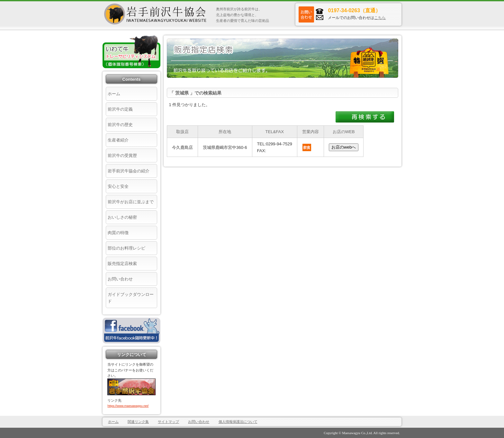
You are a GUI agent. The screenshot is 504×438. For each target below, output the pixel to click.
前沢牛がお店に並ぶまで (131, 202)
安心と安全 (118, 186)
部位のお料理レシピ (126, 248)
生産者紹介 (118, 140)
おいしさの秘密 (122, 217)
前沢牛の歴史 (120, 125)
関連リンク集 (138, 422)
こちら (380, 18)
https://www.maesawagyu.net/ (128, 406)
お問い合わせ (120, 279)
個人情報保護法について (238, 422)
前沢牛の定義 (120, 109)
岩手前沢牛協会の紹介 (129, 171)
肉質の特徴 (118, 233)
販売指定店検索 (122, 264)
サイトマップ (168, 422)
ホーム (114, 94)
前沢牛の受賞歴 (122, 155)
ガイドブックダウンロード (131, 298)
